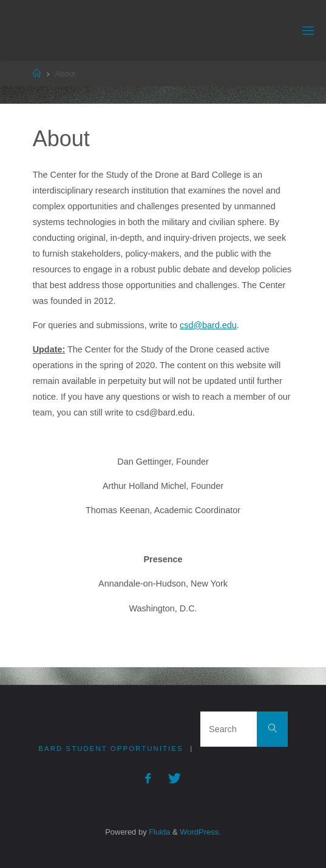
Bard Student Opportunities (110, 749)
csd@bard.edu (208, 325)
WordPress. (200, 832)
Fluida (159, 832)
